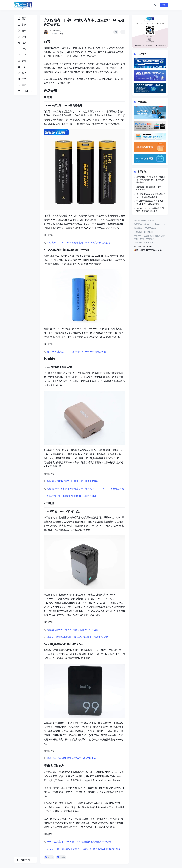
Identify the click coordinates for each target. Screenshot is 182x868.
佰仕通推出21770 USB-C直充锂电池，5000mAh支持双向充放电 (79, 243)
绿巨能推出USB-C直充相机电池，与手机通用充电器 (73, 481)
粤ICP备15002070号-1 (144, 246)
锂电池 (62, 857)
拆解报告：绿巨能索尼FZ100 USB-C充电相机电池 (72, 496)
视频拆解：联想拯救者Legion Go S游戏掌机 (150, 188)
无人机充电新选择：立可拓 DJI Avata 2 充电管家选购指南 (150, 202)
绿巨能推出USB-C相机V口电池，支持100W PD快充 (73, 630)
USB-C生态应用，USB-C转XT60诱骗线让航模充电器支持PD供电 (79, 842)
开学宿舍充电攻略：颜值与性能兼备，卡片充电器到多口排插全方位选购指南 (151, 180)
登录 (164, 5)
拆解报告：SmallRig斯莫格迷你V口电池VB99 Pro (71, 758)
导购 (62, 34)
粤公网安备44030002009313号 (148, 250)
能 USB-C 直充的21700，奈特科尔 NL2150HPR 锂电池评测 (77, 352)
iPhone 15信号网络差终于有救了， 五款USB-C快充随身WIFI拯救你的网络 (84, 849)
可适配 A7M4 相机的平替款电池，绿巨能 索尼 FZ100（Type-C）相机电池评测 (86, 489)
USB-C (50, 857)
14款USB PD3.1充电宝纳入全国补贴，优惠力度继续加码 (150, 210)
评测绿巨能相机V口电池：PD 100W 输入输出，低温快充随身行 (78, 637)
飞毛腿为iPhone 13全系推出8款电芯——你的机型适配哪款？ (151, 195)
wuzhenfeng (55, 31)
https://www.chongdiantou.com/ (150, 31)
